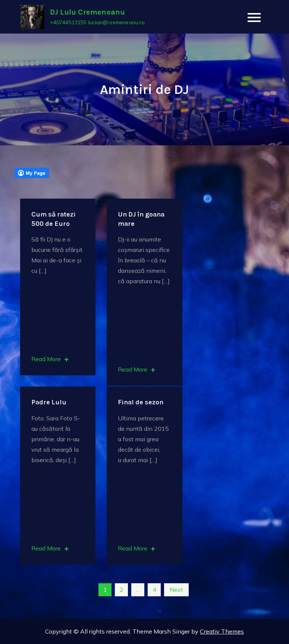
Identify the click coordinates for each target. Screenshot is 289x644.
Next (176, 590)
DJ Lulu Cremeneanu (88, 12)
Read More (50, 359)
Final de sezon (141, 402)
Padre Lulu (49, 402)
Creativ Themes (222, 631)
